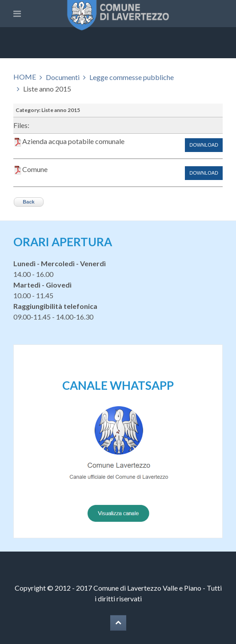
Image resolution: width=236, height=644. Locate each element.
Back (28, 202)
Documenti (63, 77)
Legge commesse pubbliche (132, 77)
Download (204, 145)
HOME (25, 77)
